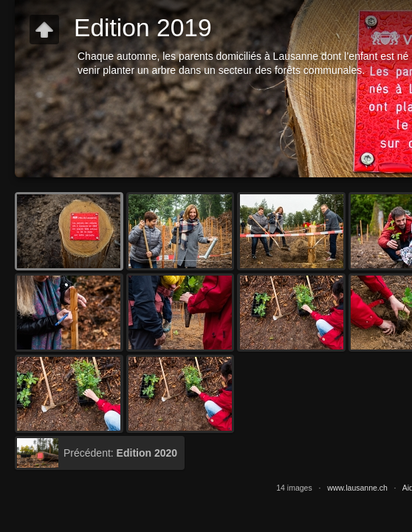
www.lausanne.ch (357, 488)
